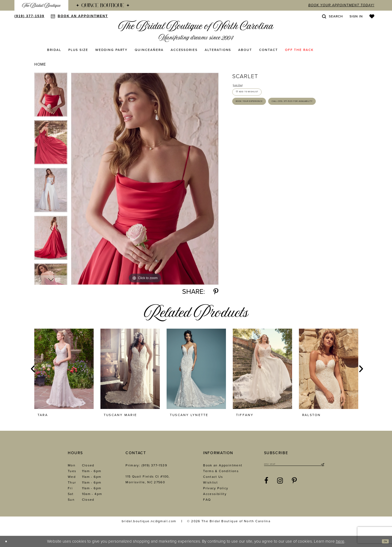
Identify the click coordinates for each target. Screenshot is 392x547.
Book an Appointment (223, 465)
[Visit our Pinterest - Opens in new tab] (294, 484)
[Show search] (332, 16)
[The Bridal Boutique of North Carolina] (196, 31)
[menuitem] (41, 5)
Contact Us (213, 477)
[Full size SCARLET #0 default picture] (145, 179)
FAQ (207, 500)
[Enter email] (294, 466)
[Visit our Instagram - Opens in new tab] (280, 484)
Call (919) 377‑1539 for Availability (275, 131)
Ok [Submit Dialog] (383, 541)
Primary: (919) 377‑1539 (146, 465)
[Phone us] (29, 16)
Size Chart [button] (242, 86)
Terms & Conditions (221, 471)
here (340, 541)
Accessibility (215, 494)
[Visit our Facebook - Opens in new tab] (266, 484)
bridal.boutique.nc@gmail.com (149, 521)
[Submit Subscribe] (322, 466)
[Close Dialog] (8, 541)
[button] (356, 16)
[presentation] (64, 369)
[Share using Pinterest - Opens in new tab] (216, 292)
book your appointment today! (341, 5)
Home (40, 64)
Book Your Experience (262, 115)
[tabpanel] (51, 97)
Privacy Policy (216, 488)
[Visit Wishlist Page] (372, 16)
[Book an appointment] (79, 16)
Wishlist (210, 482)
